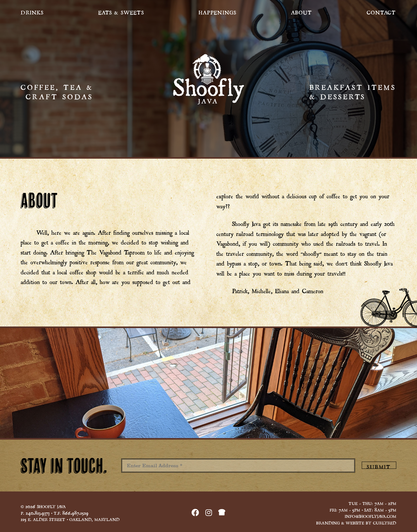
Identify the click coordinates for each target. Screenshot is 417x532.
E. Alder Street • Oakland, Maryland (70, 519)
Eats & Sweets (121, 12)
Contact (382, 12)
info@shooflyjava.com (371, 516)
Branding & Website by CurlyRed (356, 522)
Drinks (32, 12)
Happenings (218, 12)
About (302, 12)
